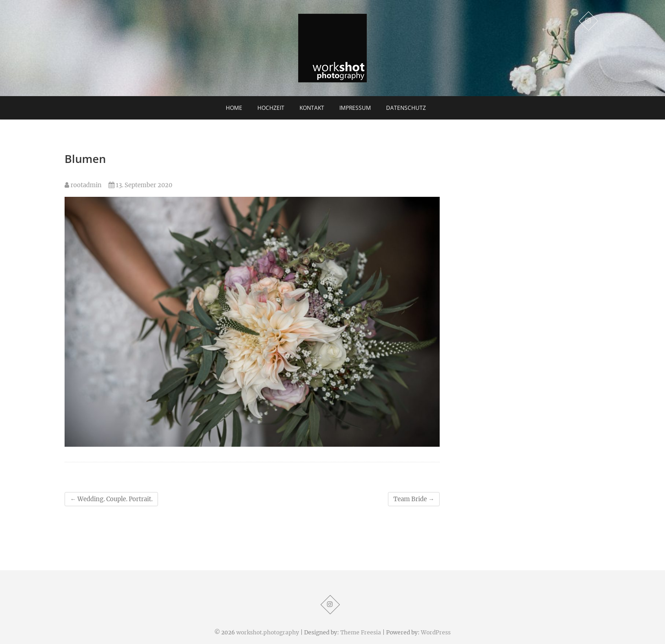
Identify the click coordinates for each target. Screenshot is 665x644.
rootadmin (83, 185)
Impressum (355, 108)
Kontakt (312, 108)
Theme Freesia (361, 632)
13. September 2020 (140, 185)
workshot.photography (268, 632)
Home (234, 108)
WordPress (436, 632)
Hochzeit (271, 108)
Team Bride (414, 499)
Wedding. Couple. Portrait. (111, 499)
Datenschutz (406, 108)
